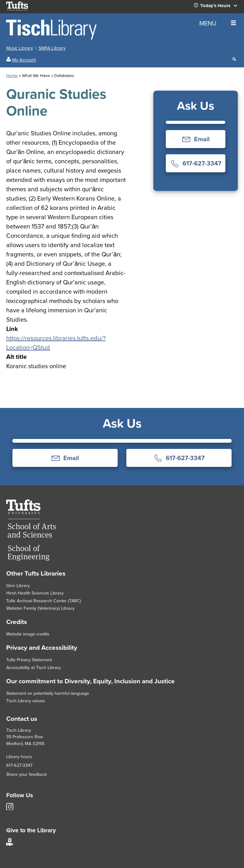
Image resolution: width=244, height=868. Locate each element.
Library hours (19, 757)
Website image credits (28, 634)
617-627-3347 (19, 765)
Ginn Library (18, 585)
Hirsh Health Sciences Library (35, 593)
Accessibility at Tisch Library (34, 667)
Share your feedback (27, 774)
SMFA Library (52, 48)
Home (12, 75)
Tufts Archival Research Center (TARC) (44, 601)
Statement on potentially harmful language (48, 693)
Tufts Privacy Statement (29, 660)
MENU (218, 23)
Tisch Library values (26, 701)
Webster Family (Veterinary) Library (40, 608)
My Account (24, 60)
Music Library (20, 48)
